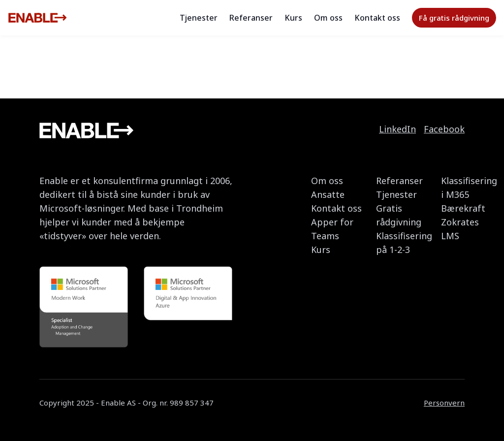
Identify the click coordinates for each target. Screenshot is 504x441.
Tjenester (199, 18)
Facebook (444, 129)
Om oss (328, 18)
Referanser (251, 18)
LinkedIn (397, 129)
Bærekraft (463, 208)
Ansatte (328, 194)
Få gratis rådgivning (454, 18)
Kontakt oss (377, 18)
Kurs (293, 18)
